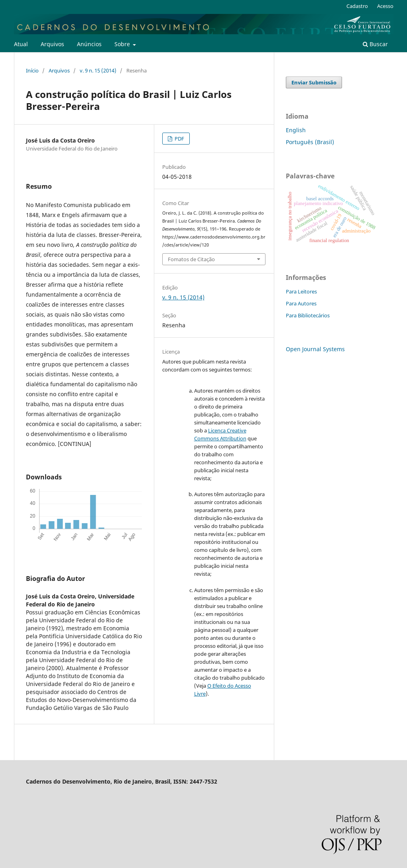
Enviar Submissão (314, 82)
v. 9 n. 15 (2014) (98, 70)
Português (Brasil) (310, 142)
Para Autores (301, 303)
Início (32, 70)
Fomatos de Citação (191, 259)
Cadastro (357, 6)
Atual (21, 44)
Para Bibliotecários (308, 315)
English (296, 130)
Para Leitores (301, 291)
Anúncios (89, 44)
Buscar (375, 44)
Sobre (123, 44)
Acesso (385, 6)
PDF (179, 139)
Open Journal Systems (315, 349)
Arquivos (52, 44)
